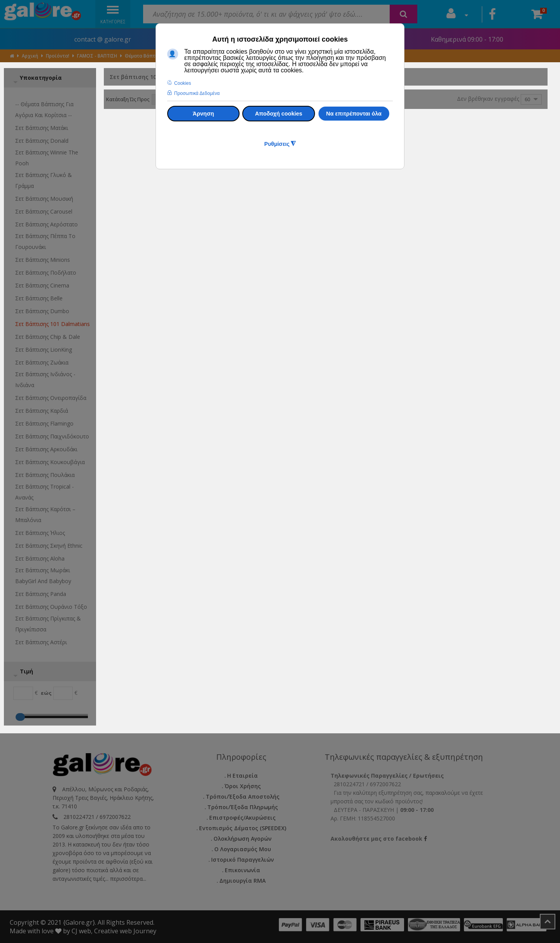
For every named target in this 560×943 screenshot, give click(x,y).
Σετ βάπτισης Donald (42, 141)
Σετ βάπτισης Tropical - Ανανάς (45, 492)
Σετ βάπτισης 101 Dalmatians (52, 324)
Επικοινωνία (242, 870)
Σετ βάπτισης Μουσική (44, 199)
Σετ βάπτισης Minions (43, 260)
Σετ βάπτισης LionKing (44, 350)
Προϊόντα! (58, 56)
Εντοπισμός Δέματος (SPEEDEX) (243, 828)
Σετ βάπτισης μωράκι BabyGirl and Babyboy (43, 576)
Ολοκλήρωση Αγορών (242, 839)
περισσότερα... (128, 879)
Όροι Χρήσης (243, 786)
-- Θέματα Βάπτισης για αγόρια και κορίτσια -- (44, 110)
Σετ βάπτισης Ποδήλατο (46, 273)
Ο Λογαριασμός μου (243, 849)
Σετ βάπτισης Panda (41, 594)
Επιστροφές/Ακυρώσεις (242, 818)
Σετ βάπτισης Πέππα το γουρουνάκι (45, 241)
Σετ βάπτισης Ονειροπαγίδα (51, 398)
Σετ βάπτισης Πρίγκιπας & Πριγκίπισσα (48, 624)
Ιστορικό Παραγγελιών (242, 860)
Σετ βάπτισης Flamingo (44, 423)
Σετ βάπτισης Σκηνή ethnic (49, 546)
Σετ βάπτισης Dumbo (42, 311)
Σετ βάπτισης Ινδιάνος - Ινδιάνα (45, 379)
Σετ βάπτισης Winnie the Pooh (47, 158)
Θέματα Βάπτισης (145, 56)
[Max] (63, 693)
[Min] (23, 693)
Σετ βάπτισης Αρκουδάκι (46, 449)
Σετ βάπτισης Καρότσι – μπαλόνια (45, 514)
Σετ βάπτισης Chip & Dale (48, 337)
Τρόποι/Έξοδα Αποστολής (243, 797)
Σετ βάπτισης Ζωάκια (42, 362)
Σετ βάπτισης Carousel (44, 211)
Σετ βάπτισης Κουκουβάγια (50, 462)
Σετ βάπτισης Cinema (42, 285)
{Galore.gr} (79, 922)
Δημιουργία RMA (242, 881)
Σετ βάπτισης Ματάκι (42, 128)
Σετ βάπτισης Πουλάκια (45, 475)
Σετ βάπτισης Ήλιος (40, 533)
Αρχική (30, 56)
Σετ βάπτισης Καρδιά (42, 411)
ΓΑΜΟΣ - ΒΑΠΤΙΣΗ (97, 56)
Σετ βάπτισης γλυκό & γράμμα (44, 180)
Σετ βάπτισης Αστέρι (41, 642)
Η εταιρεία (242, 776)
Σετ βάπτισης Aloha (40, 558)
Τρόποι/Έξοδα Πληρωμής (243, 807)
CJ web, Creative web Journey (114, 931)
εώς (46, 693)
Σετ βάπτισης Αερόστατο (46, 224)
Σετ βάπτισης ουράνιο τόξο (51, 607)
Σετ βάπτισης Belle (39, 298)
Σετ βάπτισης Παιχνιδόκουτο (52, 436)
